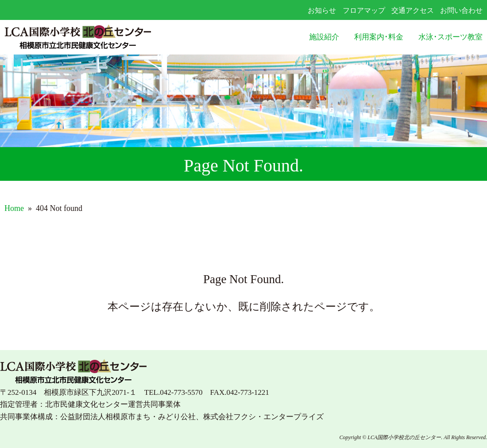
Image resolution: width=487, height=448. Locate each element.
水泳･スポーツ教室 (450, 37)
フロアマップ (364, 10)
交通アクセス (413, 10)
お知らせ (322, 10)
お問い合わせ (461, 10)
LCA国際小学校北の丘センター (100, 37)
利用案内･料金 (379, 37)
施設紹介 (324, 37)
